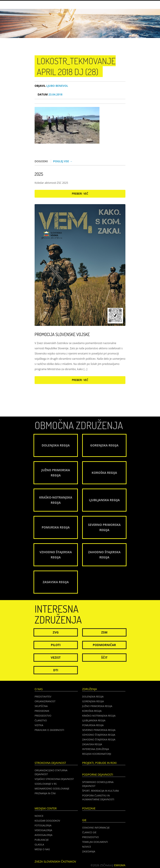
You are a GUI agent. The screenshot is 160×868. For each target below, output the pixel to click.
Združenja (90, 689)
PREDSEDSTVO (90, 837)
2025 (39, 174)
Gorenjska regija (93, 701)
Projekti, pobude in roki (99, 763)
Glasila (39, 844)
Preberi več (80, 194)
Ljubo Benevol (51, 86)
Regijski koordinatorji (97, 754)
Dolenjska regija (93, 697)
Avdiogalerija (43, 835)
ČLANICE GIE (89, 832)
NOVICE (87, 847)
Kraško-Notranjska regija (99, 716)
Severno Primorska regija (99, 730)
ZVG (56, 632)
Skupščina (41, 706)
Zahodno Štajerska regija (99, 739)
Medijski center (46, 808)
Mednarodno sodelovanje (52, 788)
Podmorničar (104, 645)
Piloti (56, 645)
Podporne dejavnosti (98, 775)
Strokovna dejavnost (50, 763)
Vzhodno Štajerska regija (99, 735)
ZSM (104, 632)
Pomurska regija (93, 725)
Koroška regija (92, 711)
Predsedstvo (43, 716)
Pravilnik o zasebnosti (49, 730)
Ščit (104, 657)
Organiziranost (45, 701)
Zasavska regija (92, 744)
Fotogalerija (43, 825)
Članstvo (41, 720)
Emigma (120, 865)
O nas (39, 689)
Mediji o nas (42, 849)
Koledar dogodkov (47, 821)
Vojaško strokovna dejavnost (54, 779)
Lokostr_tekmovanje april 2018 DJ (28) (76, 66)
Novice (39, 816)
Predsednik (42, 711)
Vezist (56, 657)
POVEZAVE (89, 808)
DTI (56, 670)
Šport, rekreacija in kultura (100, 791)
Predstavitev (43, 697)
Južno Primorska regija (97, 706)
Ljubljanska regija (94, 720)
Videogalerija (43, 830)
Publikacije (42, 840)
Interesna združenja (96, 749)
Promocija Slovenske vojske (62, 334)
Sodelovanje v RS (46, 784)
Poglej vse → (63, 161)
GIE (84, 820)
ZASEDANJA (89, 851)
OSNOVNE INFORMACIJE (96, 828)
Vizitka (39, 725)
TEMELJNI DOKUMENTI (95, 842)
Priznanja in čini (45, 793)
